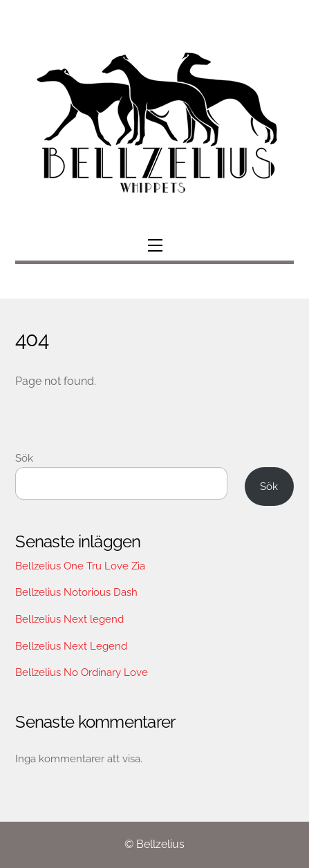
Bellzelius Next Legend (71, 646)
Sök (24, 458)
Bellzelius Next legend (69, 619)
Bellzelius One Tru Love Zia (80, 566)
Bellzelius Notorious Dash (76, 592)
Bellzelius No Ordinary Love (82, 672)
